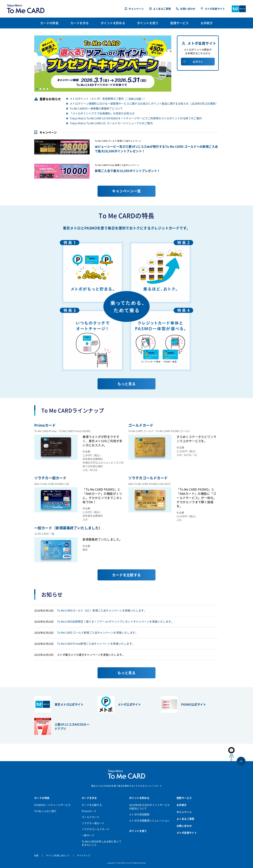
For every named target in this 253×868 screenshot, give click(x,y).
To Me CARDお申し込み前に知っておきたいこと (102, 843)
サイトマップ (83, 856)
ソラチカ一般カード (93, 823)
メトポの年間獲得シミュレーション (149, 820)
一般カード (88, 835)
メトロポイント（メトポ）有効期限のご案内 (107, 99)
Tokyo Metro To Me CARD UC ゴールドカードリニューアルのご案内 (111, 123)
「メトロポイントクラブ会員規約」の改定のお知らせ (102, 113)
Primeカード (89, 811)
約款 (36, 856)
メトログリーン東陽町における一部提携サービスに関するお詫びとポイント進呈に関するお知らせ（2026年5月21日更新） (144, 104)
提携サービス (184, 798)
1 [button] (37, 89)
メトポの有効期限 (139, 814)
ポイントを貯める (139, 798)
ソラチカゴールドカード (96, 829)
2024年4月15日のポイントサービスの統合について (150, 807)
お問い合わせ (188, 9)
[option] (103, 64)
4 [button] (47, 89)
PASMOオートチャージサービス (52, 805)
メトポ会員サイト (215, 9)
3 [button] (44, 89)
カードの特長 (42, 798)
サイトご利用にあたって (58, 856)
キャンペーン (136, 9)
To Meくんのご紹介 (45, 811)
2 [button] (40, 89)
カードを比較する (92, 805)
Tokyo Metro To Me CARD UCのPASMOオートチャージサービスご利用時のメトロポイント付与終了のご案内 (136, 118)
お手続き (182, 805)
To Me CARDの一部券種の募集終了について (96, 108)
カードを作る (89, 798)
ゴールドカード (91, 817)
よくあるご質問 (162, 9)
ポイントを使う (138, 831)
